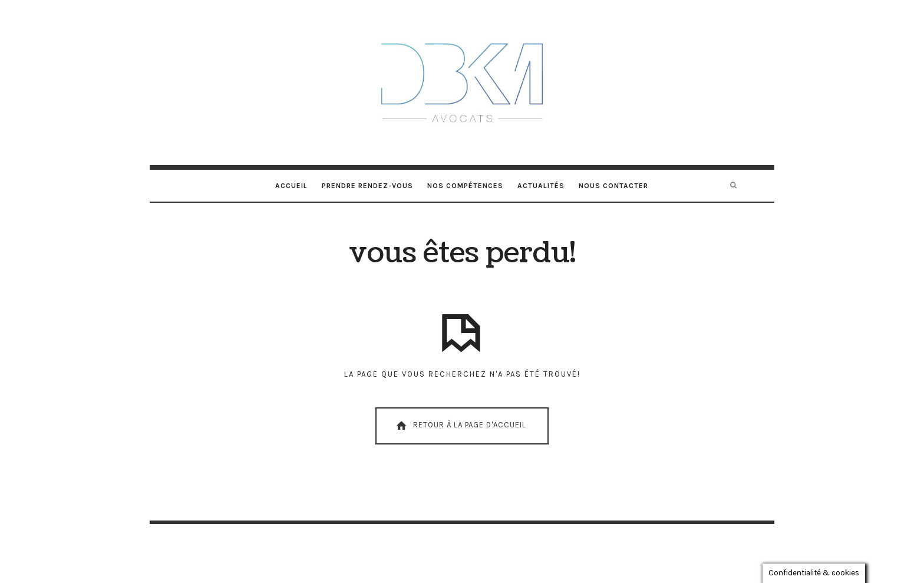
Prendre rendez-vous (367, 186)
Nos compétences (465, 186)
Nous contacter (613, 186)
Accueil (291, 186)
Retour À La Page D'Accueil (460, 426)
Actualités (541, 186)
